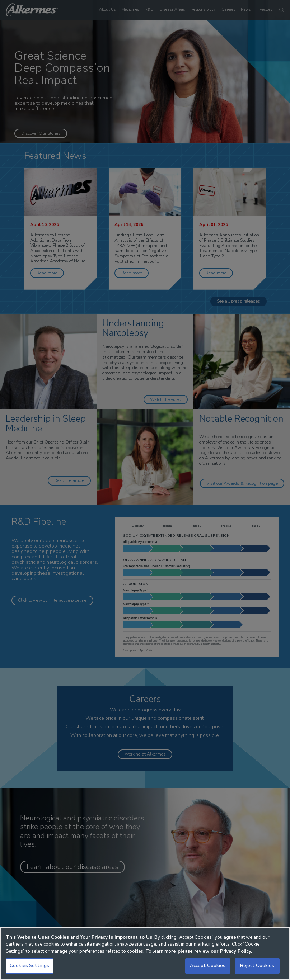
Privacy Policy (235, 951)
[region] (145, 953)
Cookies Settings (29, 966)
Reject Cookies (257, 966)
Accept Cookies (208, 966)
